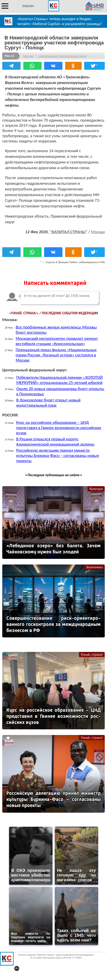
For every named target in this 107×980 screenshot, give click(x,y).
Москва (28, 56)
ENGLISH (28, 6)
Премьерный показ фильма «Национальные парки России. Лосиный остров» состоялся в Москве (56, 355)
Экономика (94, 567)
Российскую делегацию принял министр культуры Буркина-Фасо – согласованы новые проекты (58, 455)
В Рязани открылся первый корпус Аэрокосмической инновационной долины (55, 442)
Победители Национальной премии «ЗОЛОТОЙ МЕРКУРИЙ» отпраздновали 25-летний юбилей (59, 380)
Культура (96, 489)
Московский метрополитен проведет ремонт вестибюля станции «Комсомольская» (57, 341)
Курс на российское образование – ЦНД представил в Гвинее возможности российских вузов (59, 428)
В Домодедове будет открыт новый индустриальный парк (48, 403)
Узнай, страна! (92, 655)
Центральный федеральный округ (62, 56)
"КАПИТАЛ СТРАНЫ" (68, 232)
